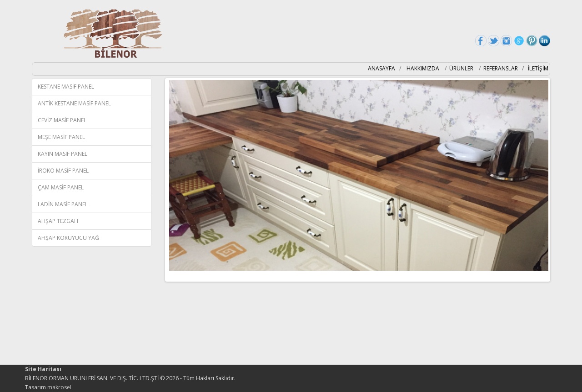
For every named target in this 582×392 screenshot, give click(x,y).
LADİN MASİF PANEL (63, 204)
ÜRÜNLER (461, 68)
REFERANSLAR (501, 68)
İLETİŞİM (538, 68)
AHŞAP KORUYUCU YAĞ (68, 238)
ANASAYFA (381, 68)
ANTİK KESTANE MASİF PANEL (74, 103)
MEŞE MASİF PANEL (61, 137)
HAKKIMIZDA (424, 68)
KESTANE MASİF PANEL (66, 87)
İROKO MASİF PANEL (63, 171)
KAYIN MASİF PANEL (63, 154)
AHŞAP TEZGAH (58, 221)
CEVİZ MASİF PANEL (62, 120)
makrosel (59, 387)
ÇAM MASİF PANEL (61, 187)
